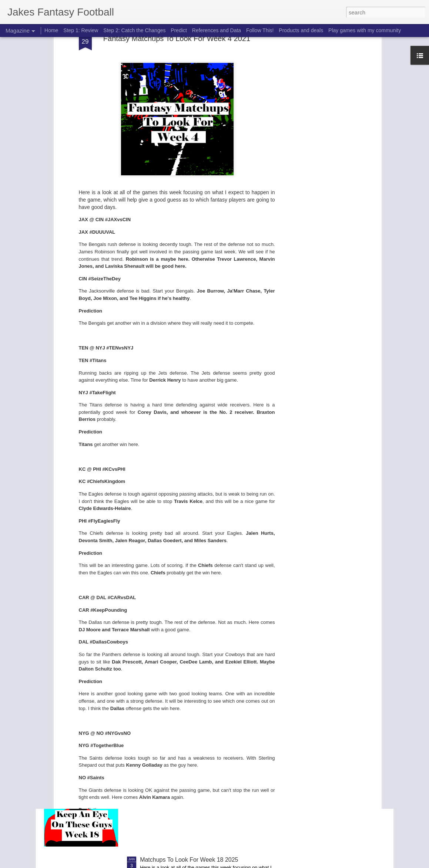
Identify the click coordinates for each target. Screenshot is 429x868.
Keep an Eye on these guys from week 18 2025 (202, 776)
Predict (179, 30)
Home (51, 30)
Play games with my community (365, 30)
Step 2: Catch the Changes (134, 30)
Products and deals (301, 30)
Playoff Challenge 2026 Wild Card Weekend (198, 608)
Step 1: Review (81, 30)
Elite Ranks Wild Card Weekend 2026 (189, 692)
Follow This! (260, 30)
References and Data (217, 30)
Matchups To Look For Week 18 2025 (189, 860)
